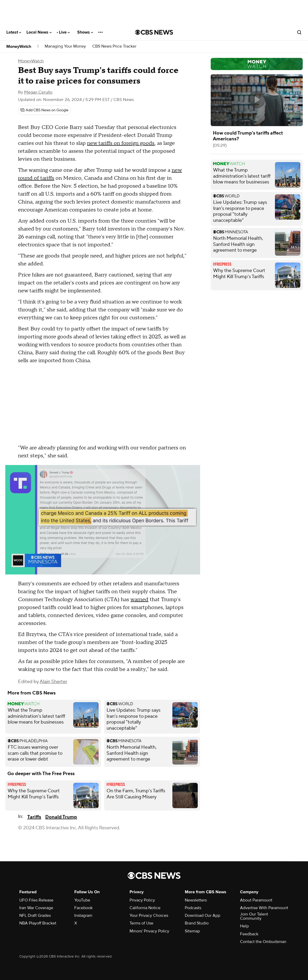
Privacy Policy (142, 900)
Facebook (83, 908)
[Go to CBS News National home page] (154, 32)
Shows (85, 32)
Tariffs (34, 817)
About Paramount (256, 900)
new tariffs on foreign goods (121, 143)
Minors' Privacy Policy (149, 931)
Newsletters (196, 900)
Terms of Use (141, 923)
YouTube (82, 900)
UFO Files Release (36, 900)
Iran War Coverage (36, 908)
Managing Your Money (65, 46)
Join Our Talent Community (254, 916)
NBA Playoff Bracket (38, 923)
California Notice (145, 908)
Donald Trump (61, 817)
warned (139, 600)
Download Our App (203, 915)
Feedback (249, 934)
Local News (39, 32)
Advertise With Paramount (264, 908)
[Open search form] (299, 32)
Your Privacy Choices (149, 915)
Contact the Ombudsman (263, 942)
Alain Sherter (53, 682)
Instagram (83, 915)
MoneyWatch (19, 47)
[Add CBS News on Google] (44, 110)
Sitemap (192, 931)
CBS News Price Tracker (114, 46)
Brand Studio (197, 923)
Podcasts (193, 908)
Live (64, 32)
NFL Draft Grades (35, 915)
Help (244, 926)
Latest (14, 32)
